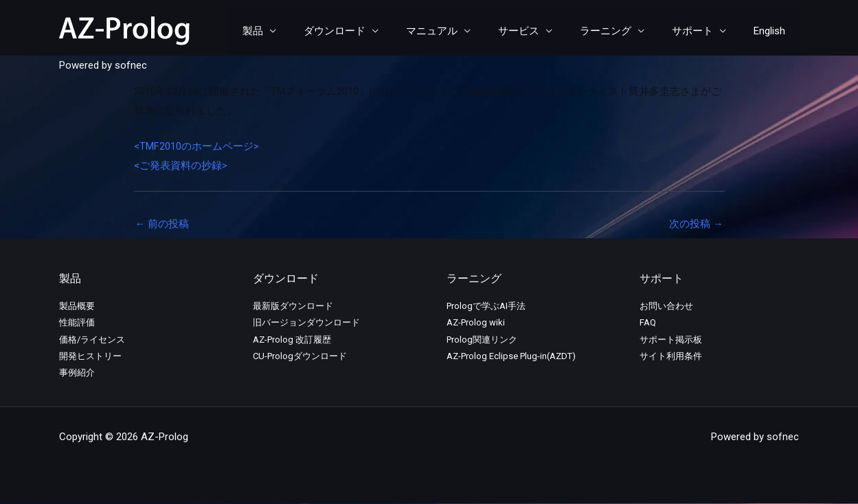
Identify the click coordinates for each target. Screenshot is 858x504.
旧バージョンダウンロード (306, 323)
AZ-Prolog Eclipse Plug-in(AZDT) (511, 357)
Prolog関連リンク (482, 340)
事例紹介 (77, 373)
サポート (703, 31)
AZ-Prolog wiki (476, 323)
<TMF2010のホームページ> (196, 146)
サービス (543, 31)
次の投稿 (696, 224)
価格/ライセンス (92, 340)
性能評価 (77, 323)
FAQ (648, 323)
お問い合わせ (666, 307)
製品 (297, 31)
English (773, 31)
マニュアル (463, 31)
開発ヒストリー (90, 357)
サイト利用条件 (671, 357)
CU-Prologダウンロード (300, 357)
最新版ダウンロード (293, 307)
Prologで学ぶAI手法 (486, 307)
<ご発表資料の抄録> (181, 165)
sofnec (131, 65)
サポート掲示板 (671, 340)
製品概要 (77, 307)
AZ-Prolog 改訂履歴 (292, 340)
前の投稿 (162, 224)
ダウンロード (372, 31)
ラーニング (623, 31)
